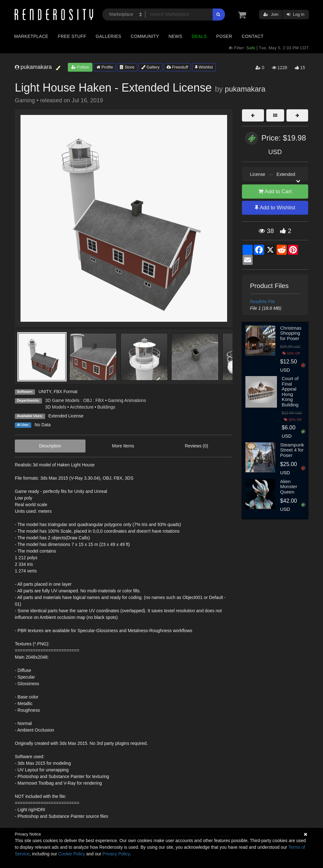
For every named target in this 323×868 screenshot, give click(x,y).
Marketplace (31, 36)
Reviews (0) (197, 446)
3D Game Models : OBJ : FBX (75, 400)
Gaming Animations (127, 400)
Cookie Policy (72, 854)
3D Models (56, 407)
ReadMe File (263, 302)
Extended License (66, 416)
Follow (80, 67)
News (175, 36)
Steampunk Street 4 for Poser (292, 450)
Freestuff (177, 67)
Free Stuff (72, 36)
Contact (253, 36)
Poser (224, 36)
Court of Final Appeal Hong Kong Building (290, 392)
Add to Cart (275, 192)
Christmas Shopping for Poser (291, 333)
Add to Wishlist (275, 208)
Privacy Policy (116, 854)
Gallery (150, 67)
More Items (123, 446)
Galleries (108, 36)
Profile (105, 67)
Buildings (106, 407)
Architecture (82, 407)
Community (145, 36)
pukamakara (245, 89)
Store (127, 67)
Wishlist (204, 67)
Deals (199, 36)
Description (50, 446)
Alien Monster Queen (289, 487)
